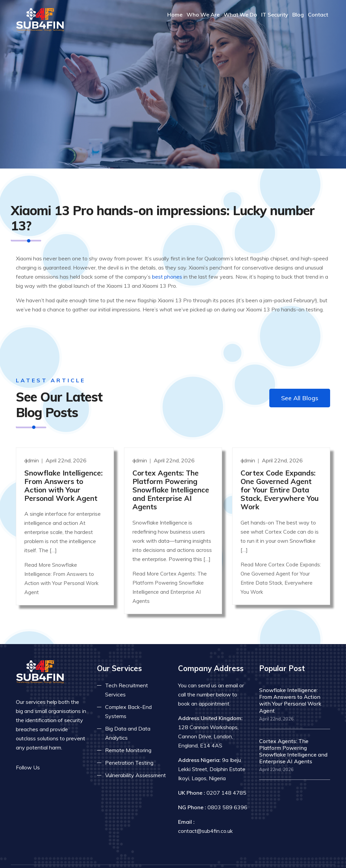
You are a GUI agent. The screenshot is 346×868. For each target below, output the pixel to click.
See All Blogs (300, 382)
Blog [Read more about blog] (298, 15)
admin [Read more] (32, 442)
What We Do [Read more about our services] (240, 15)
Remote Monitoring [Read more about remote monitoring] (128, 732)
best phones (167, 260)
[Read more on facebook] (50, 749)
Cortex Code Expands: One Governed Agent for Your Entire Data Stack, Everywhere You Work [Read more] (280, 471)
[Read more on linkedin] (70, 749)
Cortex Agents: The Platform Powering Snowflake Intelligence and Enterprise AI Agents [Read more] (171, 471)
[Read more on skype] (80, 749)
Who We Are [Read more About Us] (203, 15)
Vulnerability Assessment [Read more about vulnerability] (135, 757)
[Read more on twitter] (60, 749)
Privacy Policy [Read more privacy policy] (254, 857)
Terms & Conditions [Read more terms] (306, 857)
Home (175, 15)
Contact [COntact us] (318, 15)
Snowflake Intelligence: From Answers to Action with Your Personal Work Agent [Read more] (64, 467)
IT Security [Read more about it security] (275, 15)
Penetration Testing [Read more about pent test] (129, 744)
